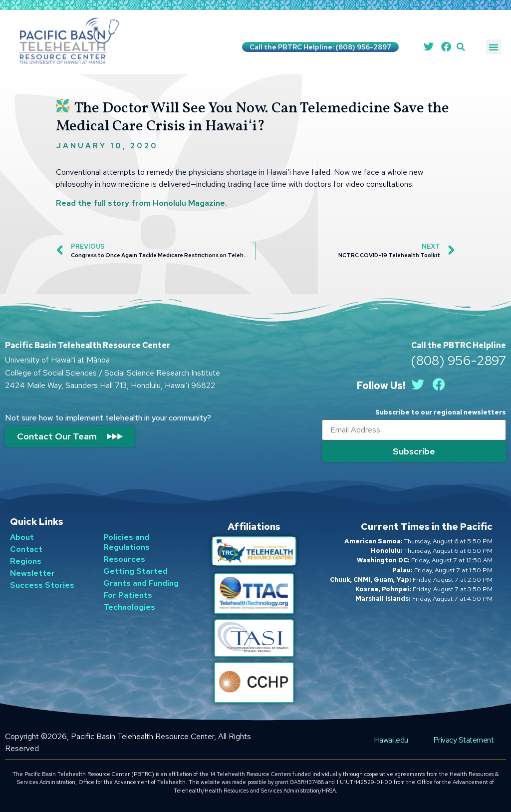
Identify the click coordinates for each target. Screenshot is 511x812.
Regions (26, 561)
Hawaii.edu (391, 740)
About (22, 537)
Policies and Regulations (127, 542)
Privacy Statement (464, 740)
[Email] (414, 430)
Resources (124, 559)
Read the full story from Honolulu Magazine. (141, 203)
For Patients (128, 595)
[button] (461, 47)
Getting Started (135, 571)
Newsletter (32, 573)
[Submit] (414, 451)
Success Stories (42, 585)
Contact (26, 549)
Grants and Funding (141, 583)
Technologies (129, 607)
